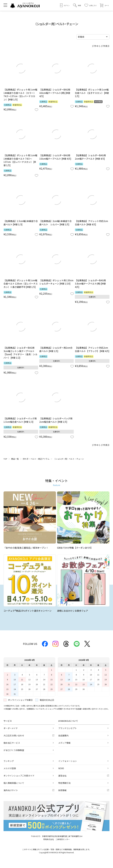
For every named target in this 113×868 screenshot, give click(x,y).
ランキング (9, 761)
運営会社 (62, 776)
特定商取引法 (64, 783)
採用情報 (62, 790)
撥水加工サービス (12, 743)
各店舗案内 (63, 735)
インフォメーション (68, 761)
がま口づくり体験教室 (14, 750)
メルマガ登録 (10, 768)
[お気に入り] (91, 5)
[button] (77, 5)
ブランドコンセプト (68, 728)
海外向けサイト (11, 790)
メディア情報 (64, 743)
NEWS (61, 768)
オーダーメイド (11, 728)
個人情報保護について (14, 783)
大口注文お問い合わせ (14, 735)
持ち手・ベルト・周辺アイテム (36, 459)
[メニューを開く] (5, 5)
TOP (5, 459)
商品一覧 (15, 459)
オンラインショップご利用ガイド (19, 776)
